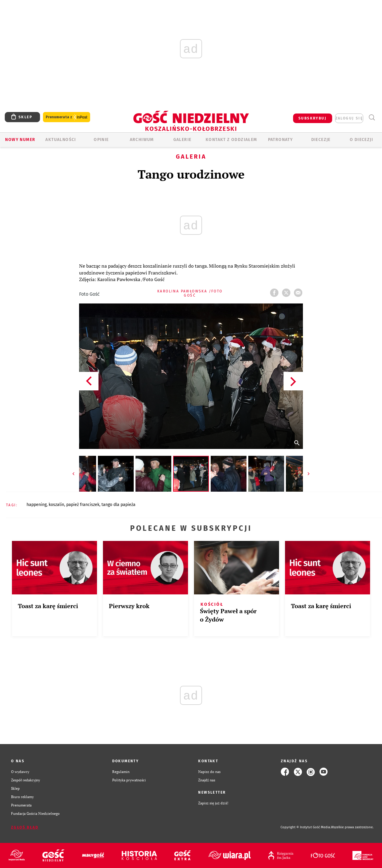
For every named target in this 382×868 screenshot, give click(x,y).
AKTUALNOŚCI (61, 140)
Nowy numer (20, 140)
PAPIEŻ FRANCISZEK (83, 505)
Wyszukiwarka (372, 118)
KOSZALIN (56, 505)
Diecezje (321, 140)
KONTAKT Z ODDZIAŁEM (231, 140)
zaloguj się (349, 118)
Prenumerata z (67, 117)
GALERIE (182, 140)
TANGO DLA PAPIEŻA (118, 505)
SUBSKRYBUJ (312, 118)
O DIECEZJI (361, 140)
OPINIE (101, 140)
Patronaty (281, 140)
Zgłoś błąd (25, 827)
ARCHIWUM (142, 140)
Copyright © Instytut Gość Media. (306, 827)
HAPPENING (37, 505)
